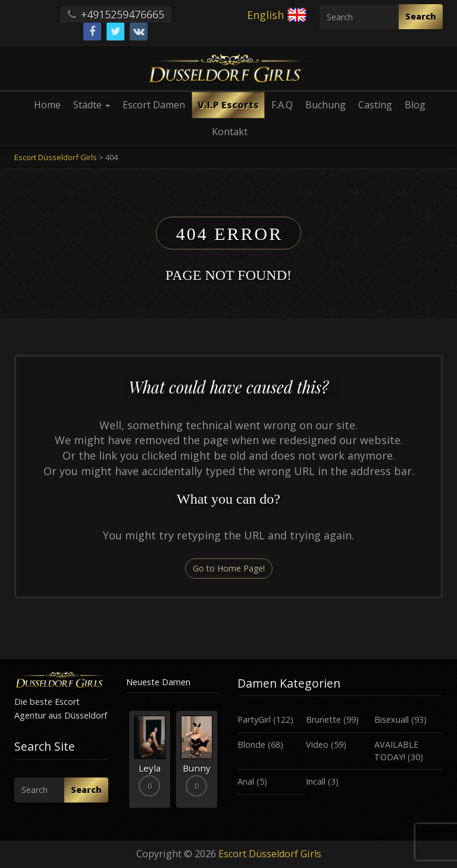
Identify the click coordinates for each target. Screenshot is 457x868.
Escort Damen (154, 105)
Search (421, 16)
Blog (415, 105)
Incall (316, 781)
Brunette (323, 719)
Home (47, 105)
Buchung (325, 105)
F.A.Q (282, 105)
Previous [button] (126, 764)
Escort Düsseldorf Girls (270, 854)
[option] (150, 759)
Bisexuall (392, 719)
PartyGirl (254, 719)
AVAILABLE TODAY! (396, 751)
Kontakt (230, 132)
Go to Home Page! (229, 568)
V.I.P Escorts (228, 105)
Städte (92, 105)
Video (317, 744)
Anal (246, 781)
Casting (375, 105)
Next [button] (220, 764)
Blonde (251, 744)
